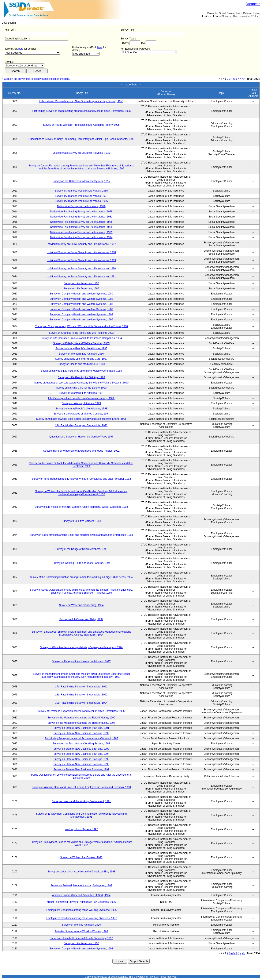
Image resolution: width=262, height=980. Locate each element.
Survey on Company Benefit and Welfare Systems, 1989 (81, 309)
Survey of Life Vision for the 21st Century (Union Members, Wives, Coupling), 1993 (81, 507)
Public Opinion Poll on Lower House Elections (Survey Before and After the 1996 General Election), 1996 (81, 776)
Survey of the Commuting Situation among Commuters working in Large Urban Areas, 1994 (81, 577)
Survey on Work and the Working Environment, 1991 (81, 801)
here (21, 49)
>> (243, 79)
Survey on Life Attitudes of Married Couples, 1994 (81, 414)
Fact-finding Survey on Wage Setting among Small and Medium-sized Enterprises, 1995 (81, 111)
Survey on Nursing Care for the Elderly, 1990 (81, 388)
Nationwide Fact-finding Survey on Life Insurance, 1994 (81, 237)
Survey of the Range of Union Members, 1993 (81, 549)
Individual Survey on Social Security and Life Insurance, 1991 (81, 277)
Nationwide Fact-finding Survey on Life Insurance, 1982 (81, 217)
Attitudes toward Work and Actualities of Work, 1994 (81, 895)
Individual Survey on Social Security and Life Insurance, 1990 (81, 269)
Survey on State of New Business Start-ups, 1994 (81, 754)
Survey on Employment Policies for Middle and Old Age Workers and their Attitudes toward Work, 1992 (81, 844)
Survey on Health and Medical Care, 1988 (81, 364)
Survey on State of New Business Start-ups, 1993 (81, 749)
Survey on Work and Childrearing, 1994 (81, 605)
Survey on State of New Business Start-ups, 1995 (81, 759)
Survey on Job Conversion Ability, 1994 (81, 619)
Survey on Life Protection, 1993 (81, 283)
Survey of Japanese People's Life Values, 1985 (81, 191)
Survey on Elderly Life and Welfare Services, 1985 (81, 343)
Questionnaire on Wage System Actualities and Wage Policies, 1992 (81, 451)
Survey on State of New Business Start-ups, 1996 (81, 764)
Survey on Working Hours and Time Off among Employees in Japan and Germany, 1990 (81, 787)
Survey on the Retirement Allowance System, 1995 (81, 181)
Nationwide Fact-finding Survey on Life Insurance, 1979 (81, 212)
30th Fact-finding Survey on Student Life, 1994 (81, 703)
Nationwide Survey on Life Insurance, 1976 (81, 206)
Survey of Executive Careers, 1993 (81, 521)
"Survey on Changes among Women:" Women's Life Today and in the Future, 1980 (81, 326)
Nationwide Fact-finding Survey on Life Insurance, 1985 (81, 222)
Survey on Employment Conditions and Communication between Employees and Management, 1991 (81, 815)
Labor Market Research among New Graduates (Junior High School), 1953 (81, 101)
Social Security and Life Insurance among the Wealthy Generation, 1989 (81, 371)
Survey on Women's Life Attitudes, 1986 (81, 354)
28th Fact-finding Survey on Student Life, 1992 (81, 695)
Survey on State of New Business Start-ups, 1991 (81, 728)
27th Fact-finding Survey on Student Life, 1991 (81, 687)
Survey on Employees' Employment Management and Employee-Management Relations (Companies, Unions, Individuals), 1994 (81, 633)
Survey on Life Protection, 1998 (81, 943)
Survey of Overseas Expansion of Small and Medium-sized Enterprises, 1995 (81, 711)
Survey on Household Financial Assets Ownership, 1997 (81, 938)
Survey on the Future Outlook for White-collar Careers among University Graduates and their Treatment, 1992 (81, 465)
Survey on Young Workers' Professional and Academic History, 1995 (81, 125)
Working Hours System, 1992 (81, 829)
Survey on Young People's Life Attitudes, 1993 (81, 409)
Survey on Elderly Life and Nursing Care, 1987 (81, 359)
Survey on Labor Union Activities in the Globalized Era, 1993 (81, 872)
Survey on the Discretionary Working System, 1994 (81, 744)
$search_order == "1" (25, 65)
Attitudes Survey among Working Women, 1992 (81, 931)
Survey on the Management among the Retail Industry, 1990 (81, 718)
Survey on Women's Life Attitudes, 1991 (81, 393)
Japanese (253, 4)
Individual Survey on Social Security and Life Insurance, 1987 (81, 244)
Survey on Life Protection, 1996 (81, 289)
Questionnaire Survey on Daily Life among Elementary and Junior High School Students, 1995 (81, 139)
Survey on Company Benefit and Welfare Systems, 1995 (81, 320)
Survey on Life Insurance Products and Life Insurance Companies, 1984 (81, 338)
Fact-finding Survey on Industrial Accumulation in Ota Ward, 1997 (81, 738)
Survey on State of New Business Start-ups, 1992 (81, 733)
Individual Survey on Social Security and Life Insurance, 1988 (81, 252)
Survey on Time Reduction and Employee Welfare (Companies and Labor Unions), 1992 (81, 479)
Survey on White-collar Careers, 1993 (81, 857)
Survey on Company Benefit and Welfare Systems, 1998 (81, 949)
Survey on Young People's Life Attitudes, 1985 (81, 348)
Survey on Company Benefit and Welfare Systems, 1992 (81, 315)
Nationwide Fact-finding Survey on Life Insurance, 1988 (81, 227)
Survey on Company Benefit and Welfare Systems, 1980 (81, 294)
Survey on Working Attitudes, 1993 (81, 403)
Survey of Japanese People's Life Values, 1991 (81, 196)
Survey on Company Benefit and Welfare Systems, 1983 (81, 299)
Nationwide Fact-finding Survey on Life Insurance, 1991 (81, 232)
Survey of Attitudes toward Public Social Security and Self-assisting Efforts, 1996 (81, 419)
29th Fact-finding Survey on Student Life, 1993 (81, 425)
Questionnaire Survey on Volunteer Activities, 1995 (81, 153)
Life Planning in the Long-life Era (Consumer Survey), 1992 (81, 398)
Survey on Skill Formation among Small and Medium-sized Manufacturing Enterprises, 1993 (81, 535)
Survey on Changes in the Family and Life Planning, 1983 (81, 333)
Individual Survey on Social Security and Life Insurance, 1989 (81, 260)
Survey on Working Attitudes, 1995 (81, 925)
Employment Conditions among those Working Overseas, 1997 (81, 918)
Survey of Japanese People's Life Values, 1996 (81, 201)
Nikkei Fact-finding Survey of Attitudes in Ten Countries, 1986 (81, 902)
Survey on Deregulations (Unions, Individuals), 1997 (81, 661)
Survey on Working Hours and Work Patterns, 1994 (81, 563)
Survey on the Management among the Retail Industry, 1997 (81, 723)
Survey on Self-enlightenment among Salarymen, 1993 (81, 886)
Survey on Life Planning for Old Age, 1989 (81, 377)
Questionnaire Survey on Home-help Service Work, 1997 (81, 437)
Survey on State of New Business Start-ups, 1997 (81, 769)
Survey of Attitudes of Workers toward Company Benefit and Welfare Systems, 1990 (81, 383)
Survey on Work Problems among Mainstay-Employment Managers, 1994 (81, 647)
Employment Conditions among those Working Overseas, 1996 (81, 910)
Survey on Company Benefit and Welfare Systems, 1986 (81, 304)
